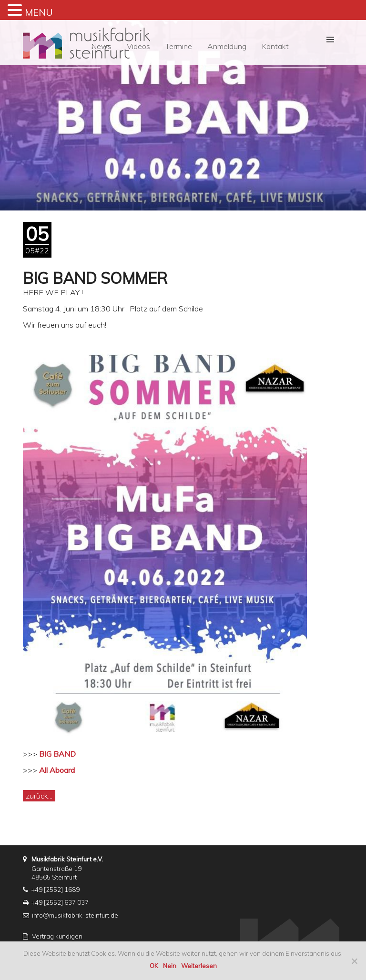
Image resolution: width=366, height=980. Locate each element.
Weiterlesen (199, 966)
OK (154, 966)
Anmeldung (227, 46)
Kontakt (275, 46)
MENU (39, 12)
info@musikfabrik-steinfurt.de (75, 915)
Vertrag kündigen (57, 936)
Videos (138, 46)
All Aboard (57, 770)
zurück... (39, 796)
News (101, 46)
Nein (170, 966)
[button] (330, 40)
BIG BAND (57, 754)
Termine (179, 46)
